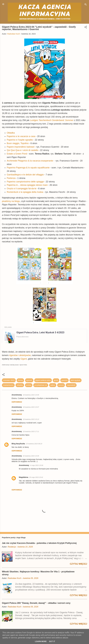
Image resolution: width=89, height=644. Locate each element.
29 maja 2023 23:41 (36, 477)
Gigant (24, 359)
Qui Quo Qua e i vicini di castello (22, 150)
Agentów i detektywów (20, 355)
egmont (29, 380)
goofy (56, 380)
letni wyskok (76, 380)
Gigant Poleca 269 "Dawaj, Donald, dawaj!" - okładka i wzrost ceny (36, 603)
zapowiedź (71, 385)
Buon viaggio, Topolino (18, 143)
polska (29, 385)
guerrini (64, 380)
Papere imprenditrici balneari (21, 147)
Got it (52, 641)
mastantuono (8, 385)
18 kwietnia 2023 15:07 (31, 407)
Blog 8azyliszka (18, 444)
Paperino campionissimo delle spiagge (25, 182)
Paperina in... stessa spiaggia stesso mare (27, 185)
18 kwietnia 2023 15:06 (31, 395)
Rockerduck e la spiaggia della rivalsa (25, 192)
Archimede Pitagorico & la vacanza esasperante (30, 161)
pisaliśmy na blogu (11, 201)
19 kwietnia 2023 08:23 (34, 444)
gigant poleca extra (43, 380)
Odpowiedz (17, 402)
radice (53, 385)
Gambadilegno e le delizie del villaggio (25, 175)
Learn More (41, 641)
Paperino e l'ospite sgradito (20, 140)
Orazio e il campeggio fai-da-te (22, 189)
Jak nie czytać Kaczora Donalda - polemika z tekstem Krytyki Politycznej (39, 543)
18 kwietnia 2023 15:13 (31, 419)
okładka (20, 385)
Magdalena (24, 477)
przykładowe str (41, 385)
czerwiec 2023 (9, 380)
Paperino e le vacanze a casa (21, 136)
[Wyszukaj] (86, 5)
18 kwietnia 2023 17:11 (31, 431)
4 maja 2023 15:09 (37, 465)
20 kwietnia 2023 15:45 (31, 456)
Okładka (11, 133)
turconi (61, 385)
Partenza (11, 178)
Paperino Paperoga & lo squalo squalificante (28, 168)
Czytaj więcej (78, 564)
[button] (86, 27)
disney (20, 380)
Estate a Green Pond (17, 154)
